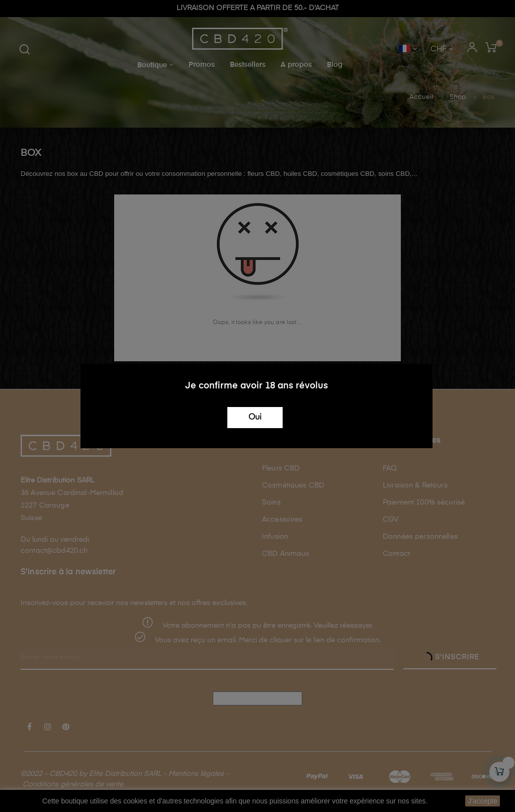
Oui (255, 418)
